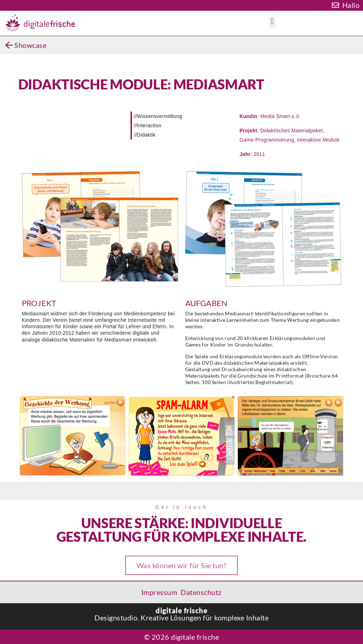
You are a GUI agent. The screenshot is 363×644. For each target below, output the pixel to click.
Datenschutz (201, 592)
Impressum (159, 592)
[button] (272, 22)
